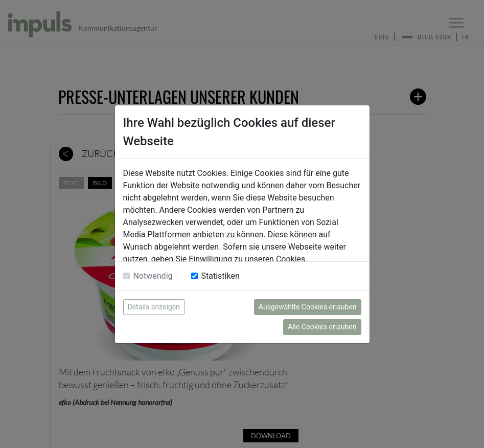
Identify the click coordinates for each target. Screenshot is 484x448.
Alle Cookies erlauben (322, 327)
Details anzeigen (154, 307)
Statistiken (221, 276)
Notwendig (153, 276)
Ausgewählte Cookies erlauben (308, 307)
